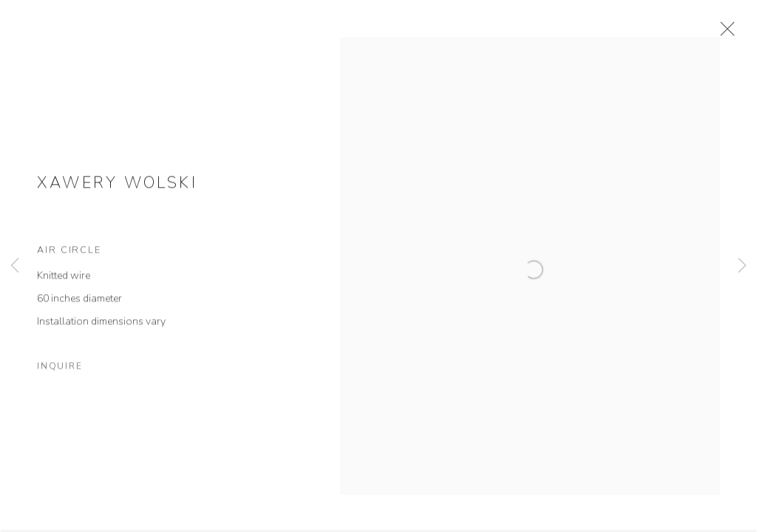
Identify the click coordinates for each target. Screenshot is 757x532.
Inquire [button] (60, 377)
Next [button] (742, 266)
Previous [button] (15, 266)
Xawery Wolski (117, 193)
